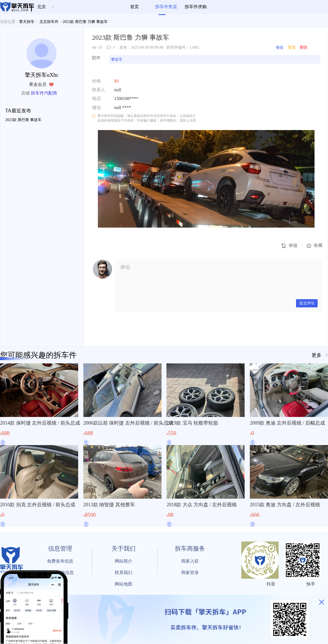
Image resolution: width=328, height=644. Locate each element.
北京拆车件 (49, 22)
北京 (42, 7)
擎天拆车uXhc (42, 75)
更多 (317, 355)
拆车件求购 (196, 7)
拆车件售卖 (166, 7)
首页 (134, 7)
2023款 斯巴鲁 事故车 (23, 120)
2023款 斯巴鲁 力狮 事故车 (86, 22)
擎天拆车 (27, 22)
